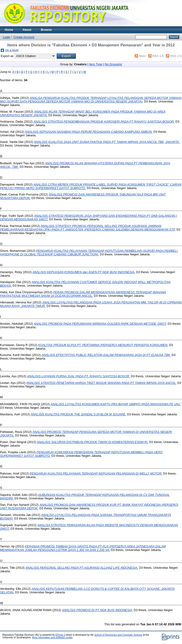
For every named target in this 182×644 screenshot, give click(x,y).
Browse (46, 30)
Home (9, 30)
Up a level (12, 50)
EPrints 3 (61, 635)
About (27, 30)
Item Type (96, 64)
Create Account (24, 37)
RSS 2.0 (176, 56)
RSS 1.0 (158, 56)
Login (6, 37)
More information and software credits (52, 637)
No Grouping (113, 64)
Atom (142, 56)
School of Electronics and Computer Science (118, 635)
